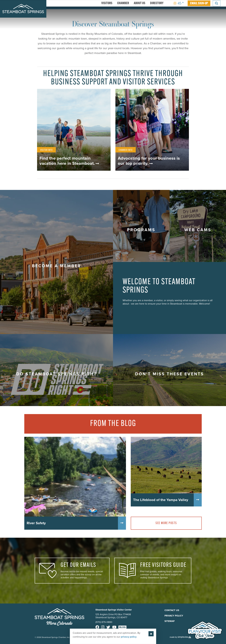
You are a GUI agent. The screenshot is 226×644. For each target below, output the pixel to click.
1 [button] (106, 126)
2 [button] (111, 126)
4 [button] (120, 126)
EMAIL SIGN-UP (199, 3)
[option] (113, 70)
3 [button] (115, 126)
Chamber (123, 3)
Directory (157, 3)
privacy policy (129, 637)
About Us (140, 3)
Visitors (107, 3)
